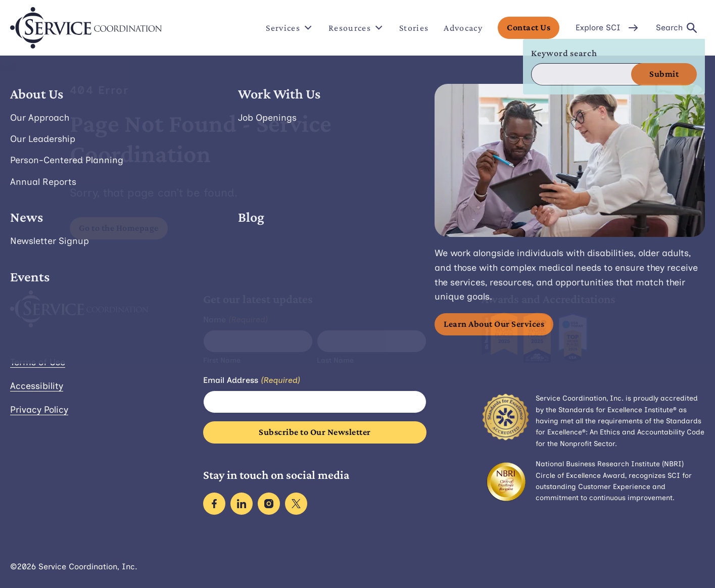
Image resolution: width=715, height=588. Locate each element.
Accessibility (37, 386)
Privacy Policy (39, 410)
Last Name (335, 360)
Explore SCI (608, 28)
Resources (356, 28)
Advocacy (463, 28)
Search (676, 28)
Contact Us (529, 27)
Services (290, 28)
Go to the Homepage (119, 228)
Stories (414, 28)
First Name (222, 360)
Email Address (252, 381)
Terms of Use (38, 362)
